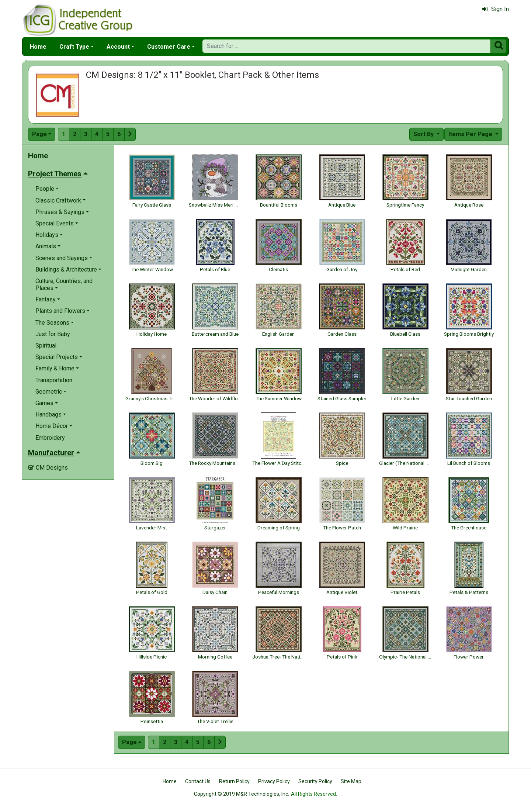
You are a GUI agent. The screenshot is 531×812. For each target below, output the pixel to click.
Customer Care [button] (169, 47)
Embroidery (50, 438)
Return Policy (234, 781)
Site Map (351, 781)
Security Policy (315, 781)
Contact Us (198, 781)
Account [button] (118, 47)
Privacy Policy (274, 781)
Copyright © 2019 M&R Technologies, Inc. (242, 794)
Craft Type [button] (74, 47)
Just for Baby (53, 334)
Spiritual (46, 345)
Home (38, 47)
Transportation (54, 380)
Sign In (496, 9)
